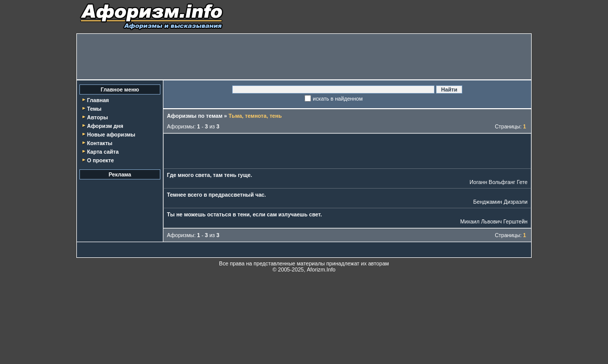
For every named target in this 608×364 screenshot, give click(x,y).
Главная (98, 100)
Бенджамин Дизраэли (501, 202)
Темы (94, 109)
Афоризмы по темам (195, 116)
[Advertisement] (304, 57)
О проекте (100, 160)
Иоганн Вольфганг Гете (498, 182)
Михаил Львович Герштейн (494, 221)
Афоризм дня (105, 126)
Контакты (100, 143)
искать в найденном (338, 99)
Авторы (97, 117)
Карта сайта (103, 152)
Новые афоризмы (111, 134)
